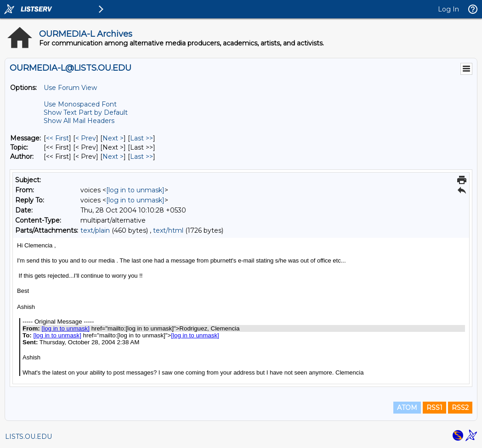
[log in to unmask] (135, 190)
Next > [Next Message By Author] (113, 157)
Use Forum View (70, 88)
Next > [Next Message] (113, 138)
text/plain (95, 230)
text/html (168, 230)
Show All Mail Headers (79, 121)
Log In (448, 9)
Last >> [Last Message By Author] (142, 157)
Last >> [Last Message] (142, 138)
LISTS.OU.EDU (28, 437)
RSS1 (434, 408)
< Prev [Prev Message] (86, 138)
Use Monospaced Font (80, 104)
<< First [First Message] (57, 138)
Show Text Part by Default (86, 112)
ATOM (407, 408)
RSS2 (460, 408)
